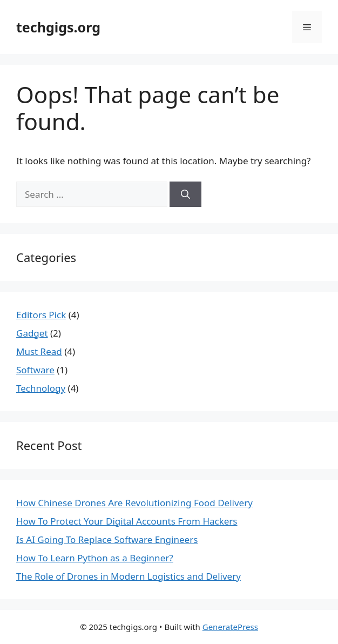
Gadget (32, 333)
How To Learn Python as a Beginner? (95, 558)
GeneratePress (230, 627)
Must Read (39, 351)
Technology (41, 388)
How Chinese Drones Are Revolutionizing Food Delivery (134, 503)
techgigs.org (58, 27)
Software (35, 370)
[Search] (185, 194)
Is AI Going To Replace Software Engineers (107, 539)
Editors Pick (41, 315)
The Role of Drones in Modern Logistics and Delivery (129, 576)
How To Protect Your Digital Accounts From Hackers (127, 521)
